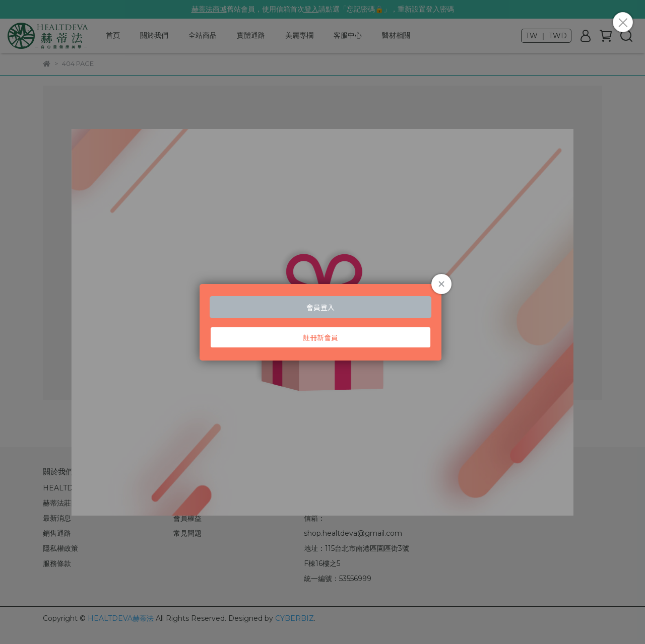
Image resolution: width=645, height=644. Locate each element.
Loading (322, 322)
